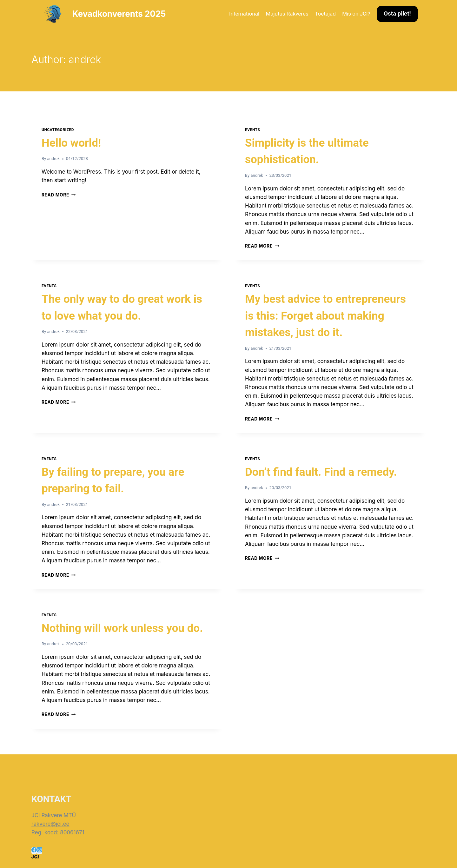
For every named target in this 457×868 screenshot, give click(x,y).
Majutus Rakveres (287, 14)
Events (253, 130)
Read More (59, 195)
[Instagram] (40, 851)
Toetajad (325, 14)
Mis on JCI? (356, 14)
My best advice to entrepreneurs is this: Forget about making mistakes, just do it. (325, 316)
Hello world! (71, 143)
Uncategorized (58, 130)
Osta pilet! (397, 14)
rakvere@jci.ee (50, 824)
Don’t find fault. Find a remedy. (321, 472)
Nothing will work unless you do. (122, 628)
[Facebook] (34, 851)
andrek (53, 159)
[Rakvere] (228, 857)
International (244, 14)
